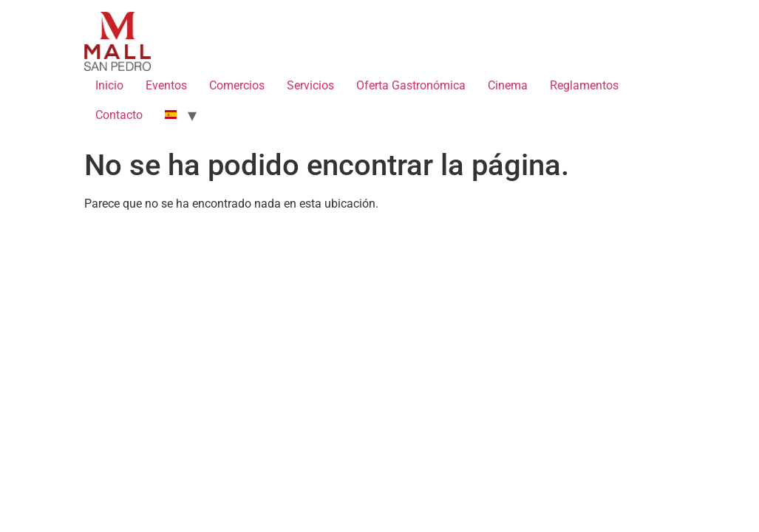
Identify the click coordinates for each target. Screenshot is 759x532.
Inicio (109, 85)
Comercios (237, 85)
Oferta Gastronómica (411, 85)
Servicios (310, 85)
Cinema (508, 85)
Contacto (119, 115)
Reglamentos (584, 85)
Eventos (166, 85)
